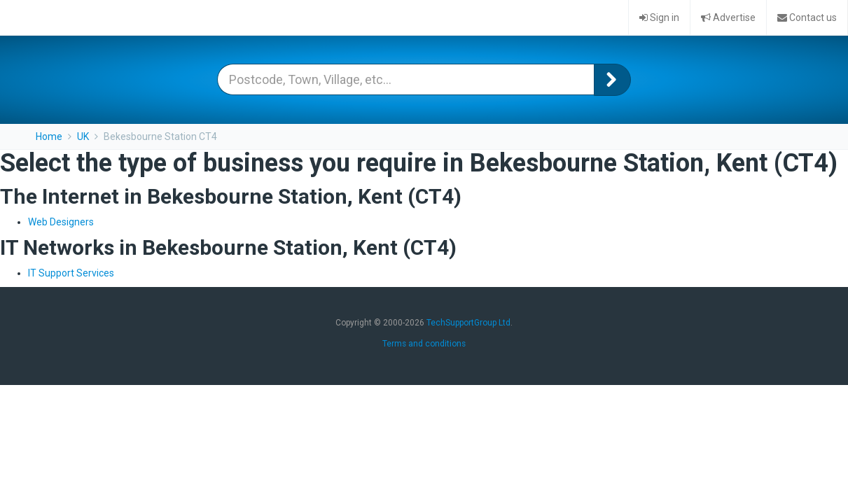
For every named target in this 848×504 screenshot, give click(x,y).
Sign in (659, 17)
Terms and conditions (424, 344)
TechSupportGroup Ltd (468, 323)
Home (49, 136)
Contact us (807, 17)
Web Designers (61, 222)
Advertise (728, 17)
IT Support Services (71, 273)
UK (83, 136)
